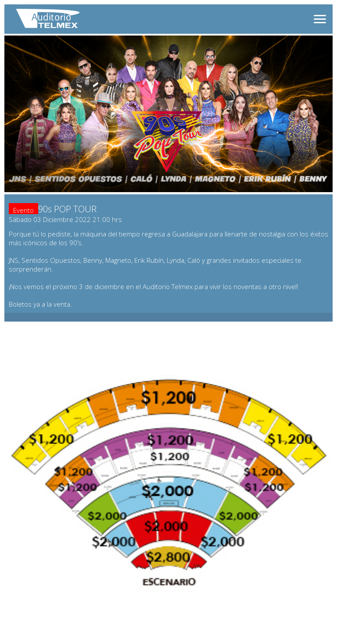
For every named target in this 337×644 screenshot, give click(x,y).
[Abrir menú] (320, 19)
